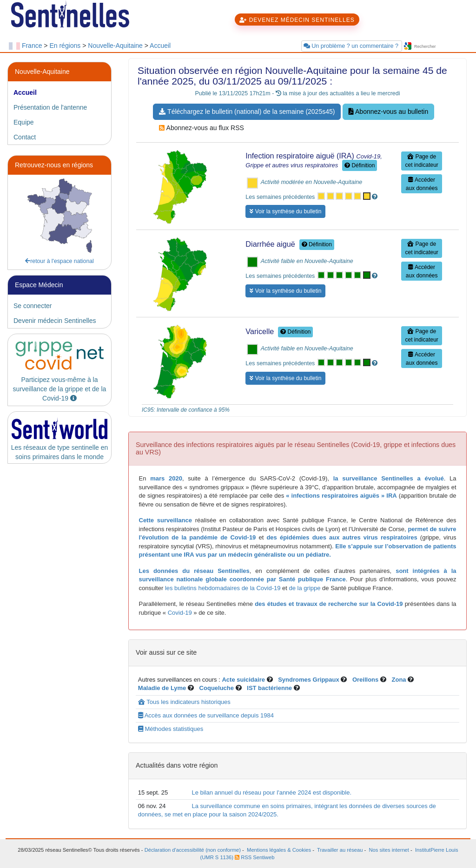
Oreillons (365, 680)
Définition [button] (360, 165)
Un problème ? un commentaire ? (352, 46)
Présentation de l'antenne (50, 107)
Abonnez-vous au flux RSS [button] (201, 128)
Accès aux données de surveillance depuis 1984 (206, 715)
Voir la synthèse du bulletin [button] (285, 211)
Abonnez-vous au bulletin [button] (388, 112)
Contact (25, 137)
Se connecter (33, 306)
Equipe (24, 122)
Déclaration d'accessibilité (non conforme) (193, 850)
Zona (399, 680)
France (32, 46)
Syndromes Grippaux (308, 680)
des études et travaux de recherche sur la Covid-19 (329, 604)
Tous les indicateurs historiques (184, 702)
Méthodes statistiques (171, 729)
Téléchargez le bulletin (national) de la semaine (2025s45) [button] (247, 112)
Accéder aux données (422, 184)
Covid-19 (179, 613)
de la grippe (305, 588)
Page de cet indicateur (421, 161)
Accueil (160, 46)
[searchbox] (440, 47)
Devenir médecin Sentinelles (55, 321)
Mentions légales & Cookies (279, 850)
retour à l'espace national (59, 261)
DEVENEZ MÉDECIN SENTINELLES (297, 20)
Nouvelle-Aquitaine (115, 46)
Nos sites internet (389, 850)
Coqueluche (217, 688)
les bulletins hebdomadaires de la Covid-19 (223, 588)
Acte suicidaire (243, 680)
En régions (65, 46)
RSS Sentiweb (255, 857)
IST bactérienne (270, 688)
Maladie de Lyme (162, 688)
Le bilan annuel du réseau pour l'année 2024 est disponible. (271, 792)
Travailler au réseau (340, 850)
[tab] (59, 92)
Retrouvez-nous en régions (54, 165)
